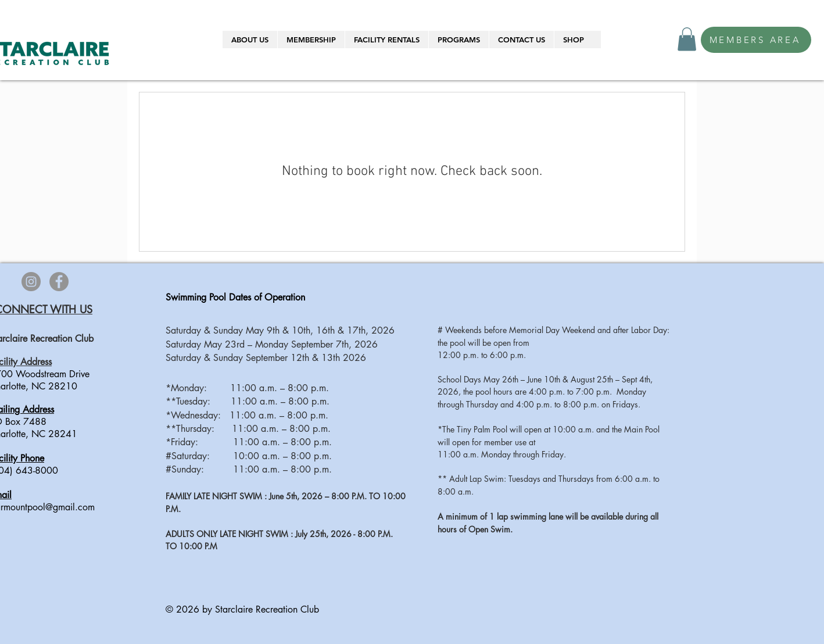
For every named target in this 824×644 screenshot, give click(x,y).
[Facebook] (59, 282)
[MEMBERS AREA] (756, 40)
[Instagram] (31, 282)
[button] (250, 40)
